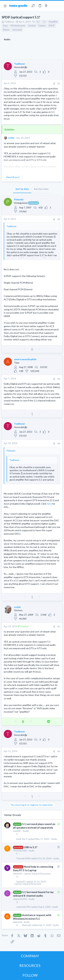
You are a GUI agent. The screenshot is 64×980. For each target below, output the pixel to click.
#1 (59, 84)
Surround (17, 30)
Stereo (6, 30)
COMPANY (30, 956)
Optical (32, 26)
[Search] (59, 6)
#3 (59, 379)
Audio (26, 831)
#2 (59, 219)
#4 (59, 444)
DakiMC (17, 831)
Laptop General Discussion (37, 874)
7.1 (44, 22)
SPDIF (52, 26)
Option (42, 26)
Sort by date (22, 189)
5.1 (38, 22)
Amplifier (53, 22)
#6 (59, 751)
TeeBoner (9, 22)
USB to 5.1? (31, 847)
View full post (13, 177)
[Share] (54, 84)
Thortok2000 (20, 851)
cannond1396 (20, 899)
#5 (59, 627)
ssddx (11, 138)
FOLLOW (30, 975)
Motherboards (18, 26)
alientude (18, 922)
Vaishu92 (18, 874)
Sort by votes (41, 189)
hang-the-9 (22, 839)
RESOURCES (30, 965)
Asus (5, 26)
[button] (5, 6)
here (49, 504)
